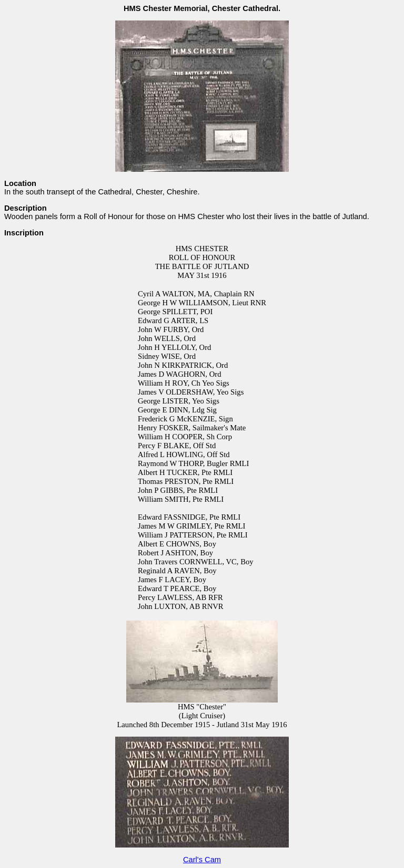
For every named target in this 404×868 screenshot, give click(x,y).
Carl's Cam (202, 860)
